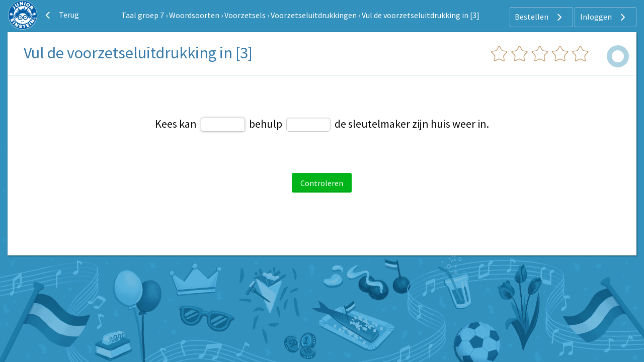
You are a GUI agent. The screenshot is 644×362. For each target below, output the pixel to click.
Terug (61, 15)
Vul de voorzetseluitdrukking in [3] (421, 15)
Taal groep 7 (143, 15)
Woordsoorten (194, 15)
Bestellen (540, 17)
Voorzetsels (245, 15)
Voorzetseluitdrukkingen (314, 15)
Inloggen (604, 17)
